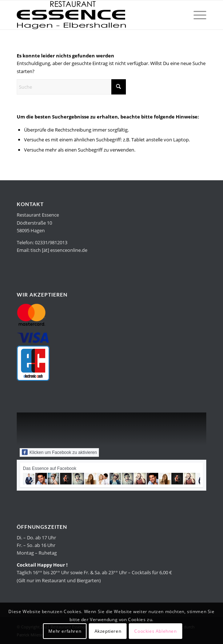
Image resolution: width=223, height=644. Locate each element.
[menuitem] (196, 15)
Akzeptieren (108, 631)
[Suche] (71, 87)
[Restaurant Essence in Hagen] (93, 15)
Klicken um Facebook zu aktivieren (59, 452)
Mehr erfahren (65, 631)
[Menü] (196, 15)
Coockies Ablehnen (155, 631)
